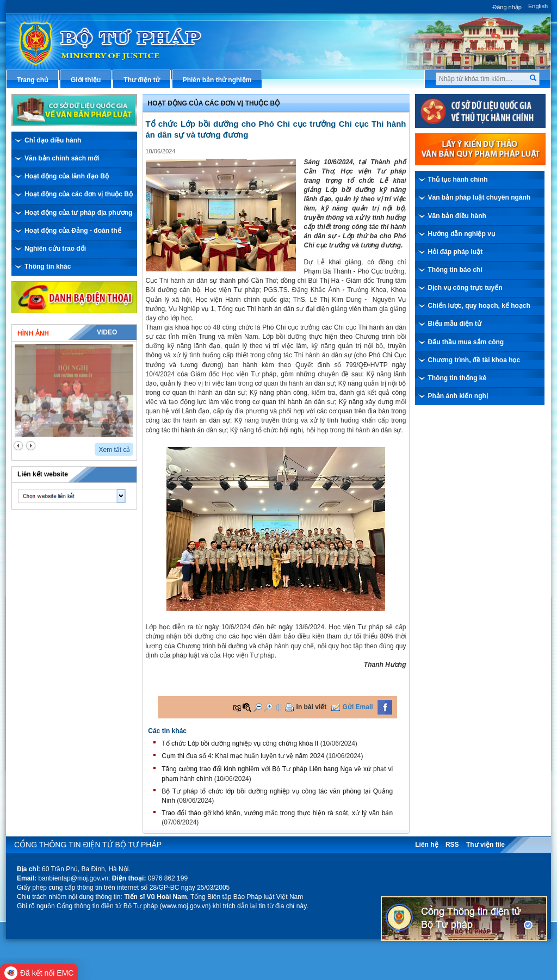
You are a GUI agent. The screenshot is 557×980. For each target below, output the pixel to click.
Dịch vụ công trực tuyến (465, 288)
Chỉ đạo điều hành (53, 140)
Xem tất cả (114, 450)
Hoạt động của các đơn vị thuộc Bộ (79, 194)
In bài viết (312, 707)
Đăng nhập (507, 7)
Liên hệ (426, 845)
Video (107, 332)
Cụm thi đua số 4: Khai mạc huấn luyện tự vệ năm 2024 (243, 756)
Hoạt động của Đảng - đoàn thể (73, 231)
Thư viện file (485, 845)
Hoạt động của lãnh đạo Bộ (67, 176)
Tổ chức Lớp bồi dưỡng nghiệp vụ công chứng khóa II (240, 743)
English (538, 6)
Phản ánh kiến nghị (458, 396)
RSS (452, 845)
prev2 (18, 446)
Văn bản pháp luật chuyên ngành (479, 197)
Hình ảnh (33, 333)
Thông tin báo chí (455, 270)
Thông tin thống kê (457, 378)
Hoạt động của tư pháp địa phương (78, 213)
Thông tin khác (48, 266)
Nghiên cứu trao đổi (55, 249)
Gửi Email (358, 707)
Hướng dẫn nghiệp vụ (462, 234)
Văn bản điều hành (457, 216)
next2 (31, 446)
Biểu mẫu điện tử (455, 324)
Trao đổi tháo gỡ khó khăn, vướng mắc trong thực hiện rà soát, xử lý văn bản (277, 813)
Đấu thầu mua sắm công (466, 342)
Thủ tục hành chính (458, 179)
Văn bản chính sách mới (62, 158)
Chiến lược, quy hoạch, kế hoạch (479, 306)
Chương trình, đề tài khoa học (474, 360)
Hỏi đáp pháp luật (456, 252)
